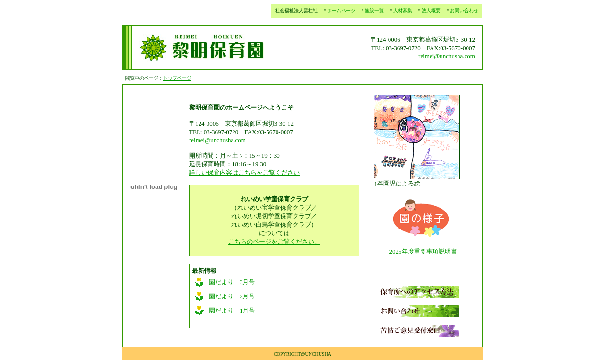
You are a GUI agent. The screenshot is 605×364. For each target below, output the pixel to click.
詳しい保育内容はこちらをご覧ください (244, 173)
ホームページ (341, 11)
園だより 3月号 (232, 282)
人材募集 (403, 11)
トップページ (177, 78)
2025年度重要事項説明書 (423, 251)
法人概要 (431, 11)
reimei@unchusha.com (447, 56)
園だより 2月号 (232, 296)
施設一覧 (374, 11)
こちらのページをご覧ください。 (274, 241)
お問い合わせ (464, 11)
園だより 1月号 (232, 310)
